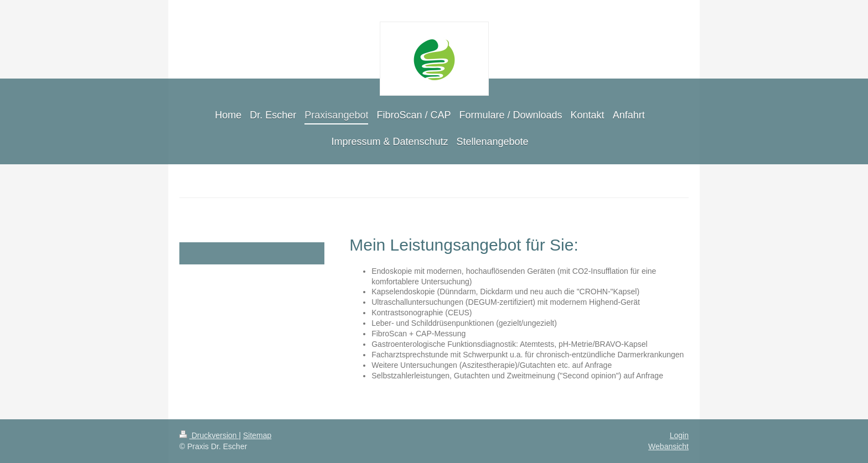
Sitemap (257, 435)
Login (679, 435)
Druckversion (209, 435)
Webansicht (668, 446)
